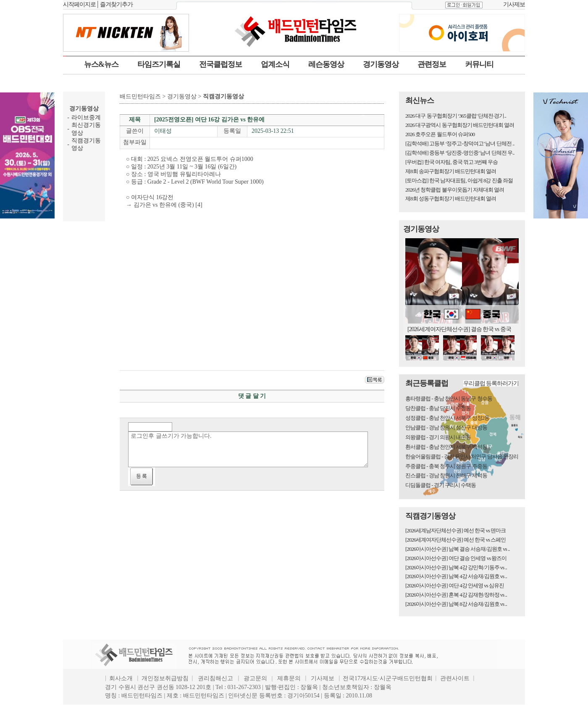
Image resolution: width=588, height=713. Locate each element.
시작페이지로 (79, 4)
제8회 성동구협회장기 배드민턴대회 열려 (451, 199)
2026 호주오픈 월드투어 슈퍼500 (440, 134)
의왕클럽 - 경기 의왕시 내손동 (438, 437)
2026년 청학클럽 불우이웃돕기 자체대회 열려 (455, 190)
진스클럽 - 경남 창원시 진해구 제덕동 (446, 475)
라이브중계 (86, 117)
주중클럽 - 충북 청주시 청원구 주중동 (446, 466)
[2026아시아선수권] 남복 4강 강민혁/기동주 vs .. (456, 567)
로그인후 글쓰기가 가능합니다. (248, 449)
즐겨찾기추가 (116, 4)
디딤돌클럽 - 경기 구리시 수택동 (441, 485)
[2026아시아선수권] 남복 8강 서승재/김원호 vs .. (456, 604)
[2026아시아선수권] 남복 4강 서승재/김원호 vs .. (456, 576)
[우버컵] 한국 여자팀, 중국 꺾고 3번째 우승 (451, 162)
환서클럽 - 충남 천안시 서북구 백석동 (446, 447)
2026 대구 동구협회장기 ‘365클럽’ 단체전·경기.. (456, 116)
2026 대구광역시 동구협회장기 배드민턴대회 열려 (460, 125)
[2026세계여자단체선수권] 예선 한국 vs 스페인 (455, 540)
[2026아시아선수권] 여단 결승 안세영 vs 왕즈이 (456, 558)
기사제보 (514, 4)
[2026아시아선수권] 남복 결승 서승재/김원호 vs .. (458, 549)
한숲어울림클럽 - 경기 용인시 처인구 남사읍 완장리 (462, 456)
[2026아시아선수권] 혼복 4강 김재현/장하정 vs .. (456, 595)
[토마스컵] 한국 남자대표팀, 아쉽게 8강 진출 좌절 (459, 180)
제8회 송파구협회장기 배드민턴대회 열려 (451, 171)
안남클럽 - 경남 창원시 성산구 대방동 (446, 428)
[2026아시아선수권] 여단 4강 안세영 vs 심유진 (455, 585)
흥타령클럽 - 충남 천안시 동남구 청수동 (449, 399)
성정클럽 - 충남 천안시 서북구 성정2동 (447, 418)
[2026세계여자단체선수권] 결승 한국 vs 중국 (459, 329)
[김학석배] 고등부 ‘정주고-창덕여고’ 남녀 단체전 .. (460, 143)
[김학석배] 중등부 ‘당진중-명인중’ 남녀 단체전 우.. (460, 153)
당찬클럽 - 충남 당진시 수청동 (438, 408)
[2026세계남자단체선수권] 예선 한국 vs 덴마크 (455, 530)
